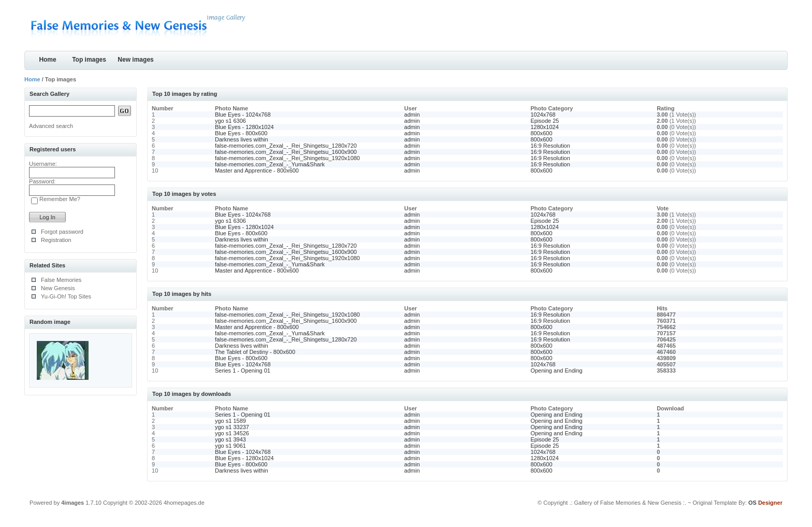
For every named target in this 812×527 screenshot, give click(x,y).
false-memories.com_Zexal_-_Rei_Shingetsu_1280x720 (286, 146)
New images (135, 60)
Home (47, 60)
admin (412, 115)
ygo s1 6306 (230, 121)
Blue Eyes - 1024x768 (243, 115)
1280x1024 (544, 127)
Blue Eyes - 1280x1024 (244, 127)
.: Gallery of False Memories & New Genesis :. (628, 503)
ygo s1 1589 (230, 421)
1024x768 (543, 115)
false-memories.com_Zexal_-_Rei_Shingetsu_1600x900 (286, 152)
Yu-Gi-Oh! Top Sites (66, 296)
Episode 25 (545, 121)
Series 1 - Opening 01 (243, 371)
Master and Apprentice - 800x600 (257, 170)
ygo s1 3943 (230, 439)
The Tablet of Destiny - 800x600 (255, 352)
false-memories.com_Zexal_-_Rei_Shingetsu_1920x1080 (287, 158)
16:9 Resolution (550, 146)
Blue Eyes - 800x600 (241, 133)
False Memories (61, 280)
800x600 (541, 133)
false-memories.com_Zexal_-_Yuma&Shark (270, 164)
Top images (89, 60)
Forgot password (62, 232)
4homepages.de (184, 503)
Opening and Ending (556, 371)
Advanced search (51, 126)
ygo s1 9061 (230, 446)
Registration (56, 240)
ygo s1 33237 (232, 427)
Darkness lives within (242, 139)
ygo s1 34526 (232, 433)
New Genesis (58, 288)
